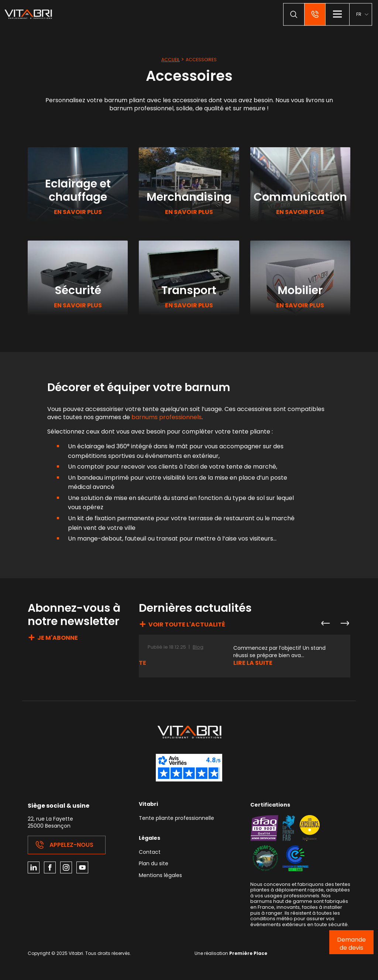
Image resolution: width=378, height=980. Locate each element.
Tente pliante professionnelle (176, 819)
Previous (325, 623)
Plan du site (154, 864)
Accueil (171, 60)
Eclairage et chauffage (78, 190)
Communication (300, 197)
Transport (189, 290)
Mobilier (300, 290)
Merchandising (189, 197)
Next (344, 623)
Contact (150, 853)
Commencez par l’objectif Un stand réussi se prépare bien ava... (279, 652)
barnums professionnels (166, 417)
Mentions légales (160, 876)
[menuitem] (362, 14)
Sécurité (78, 290)
